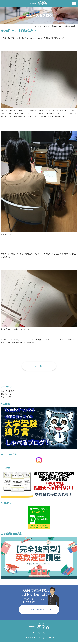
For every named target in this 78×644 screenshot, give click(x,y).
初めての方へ (6, 394)
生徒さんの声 (6, 397)
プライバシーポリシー (41, 633)
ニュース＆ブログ (7, 391)
